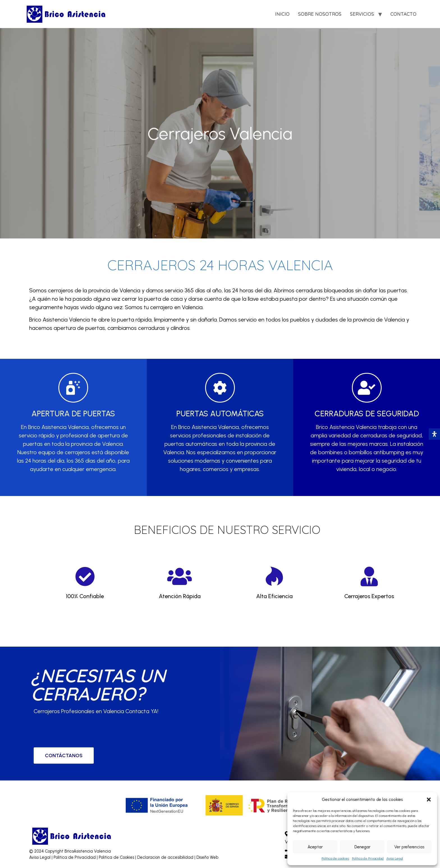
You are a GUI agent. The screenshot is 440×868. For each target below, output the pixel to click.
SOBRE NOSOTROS (320, 14)
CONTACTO (403, 14)
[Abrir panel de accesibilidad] (434, 434)
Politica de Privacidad (75, 857)
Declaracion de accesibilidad (166, 857)
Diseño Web (207, 857)
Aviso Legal (395, 858)
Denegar (362, 847)
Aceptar (315, 847)
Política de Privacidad (368, 858)
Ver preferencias (409, 847)
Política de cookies (335, 858)
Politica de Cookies (116, 857)
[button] (429, 800)
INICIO (282, 14)
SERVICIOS (362, 14)
